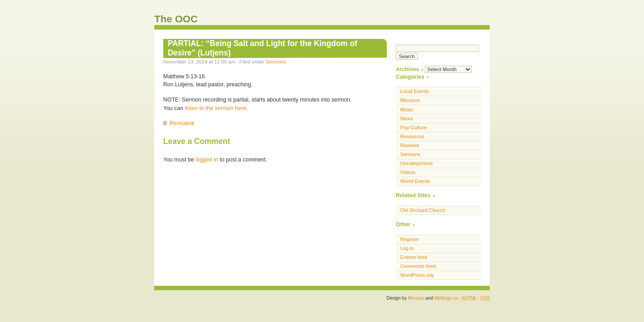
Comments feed (418, 266)
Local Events (415, 91)
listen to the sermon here (215, 108)
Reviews (410, 145)
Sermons (276, 62)
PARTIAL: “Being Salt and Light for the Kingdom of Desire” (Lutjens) (263, 48)
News (407, 119)
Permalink (182, 123)
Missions (410, 100)
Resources (412, 136)
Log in (407, 248)
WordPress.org (417, 275)
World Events (415, 181)
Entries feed (414, 257)
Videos (408, 172)
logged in (207, 160)
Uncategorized (416, 163)
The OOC (176, 19)
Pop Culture (413, 127)
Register (410, 239)
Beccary (416, 298)
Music (407, 110)
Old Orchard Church (423, 210)
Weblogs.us (446, 298)
